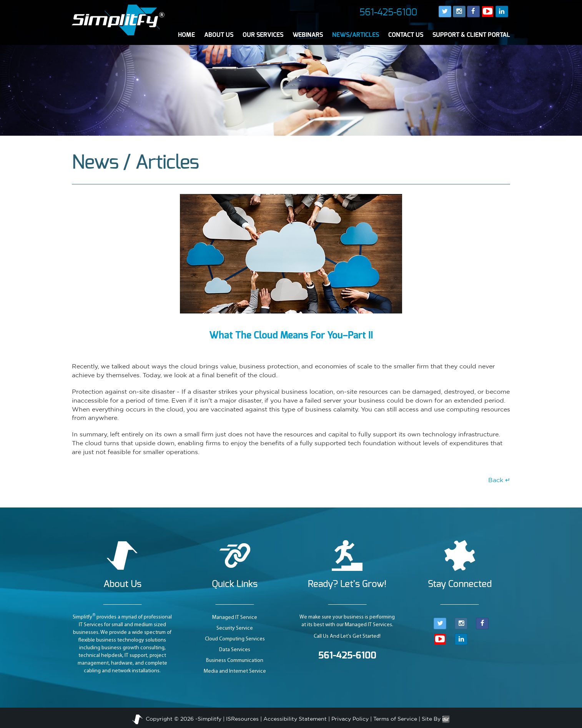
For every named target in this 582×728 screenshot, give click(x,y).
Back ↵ (499, 480)
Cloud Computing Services (235, 639)
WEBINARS (308, 35)
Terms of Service (395, 719)
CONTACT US (406, 35)
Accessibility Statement (295, 719)
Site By (436, 719)
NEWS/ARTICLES (356, 35)
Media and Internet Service (235, 671)
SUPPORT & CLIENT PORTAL (471, 35)
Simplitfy (210, 719)
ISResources (242, 719)
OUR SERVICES (263, 35)
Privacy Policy (350, 719)
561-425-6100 (388, 13)
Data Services (235, 650)
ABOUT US (219, 35)
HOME (186, 35)
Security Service (235, 628)
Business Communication (235, 661)
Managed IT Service (235, 618)
